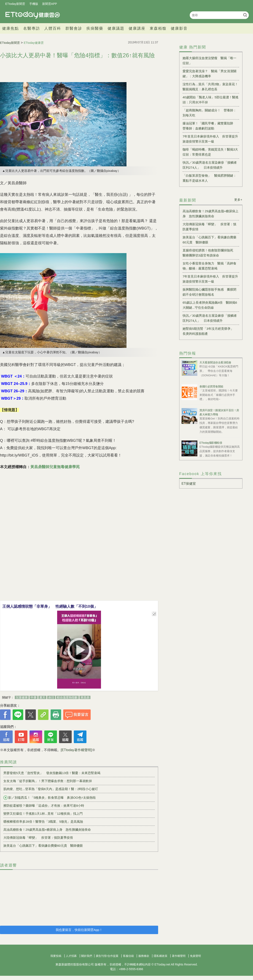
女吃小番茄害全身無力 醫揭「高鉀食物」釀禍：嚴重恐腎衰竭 (209, 266)
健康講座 (137, 28)
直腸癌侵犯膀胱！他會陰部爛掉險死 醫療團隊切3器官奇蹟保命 (209, 253)
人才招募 (71, 956)
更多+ (238, 200)
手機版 (34, 4)
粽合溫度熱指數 (67, 697)
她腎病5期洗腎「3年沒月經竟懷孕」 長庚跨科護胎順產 (210, 331)
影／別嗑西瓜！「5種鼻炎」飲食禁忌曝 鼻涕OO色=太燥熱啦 (50, 798)
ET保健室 (189, 484)
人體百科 (53, 28)
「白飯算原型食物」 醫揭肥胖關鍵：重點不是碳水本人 (209, 178)
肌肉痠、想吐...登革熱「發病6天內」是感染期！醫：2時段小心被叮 (51, 789)
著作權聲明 (179, 956)
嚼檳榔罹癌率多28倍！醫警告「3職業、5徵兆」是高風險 (43, 822)
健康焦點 (11, 28)
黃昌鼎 (85, 697)
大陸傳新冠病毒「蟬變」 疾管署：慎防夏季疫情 (38, 838)
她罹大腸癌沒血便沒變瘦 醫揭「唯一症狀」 (209, 61)
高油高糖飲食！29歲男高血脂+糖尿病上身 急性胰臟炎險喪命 (47, 830)
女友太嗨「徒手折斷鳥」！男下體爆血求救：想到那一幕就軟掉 (48, 781)
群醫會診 (74, 28)
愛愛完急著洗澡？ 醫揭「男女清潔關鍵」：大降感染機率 (209, 74)
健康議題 (116, 28)
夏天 (42, 697)
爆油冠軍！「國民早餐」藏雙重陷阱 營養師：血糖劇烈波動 (209, 126)
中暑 (34, 697)
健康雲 (33, 15)
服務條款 (144, 956)
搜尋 (245, 15)
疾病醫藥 (95, 28)
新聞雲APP (50, 4)
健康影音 (179, 28)
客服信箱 (128, 956)
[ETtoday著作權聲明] (76, 750)
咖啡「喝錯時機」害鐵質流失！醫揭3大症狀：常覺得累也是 (210, 152)
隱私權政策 (161, 956)
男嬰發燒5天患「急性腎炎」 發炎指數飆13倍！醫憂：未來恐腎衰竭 (52, 773)
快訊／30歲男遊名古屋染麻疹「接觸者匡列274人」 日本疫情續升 (210, 165)
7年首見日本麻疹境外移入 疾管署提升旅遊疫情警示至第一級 (210, 139)
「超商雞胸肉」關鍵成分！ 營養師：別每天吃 (209, 113)
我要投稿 (56, 956)
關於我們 (87, 956)
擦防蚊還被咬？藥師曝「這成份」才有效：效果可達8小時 (44, 806)
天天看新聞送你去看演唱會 (215, 362)
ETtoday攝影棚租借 (211, 443)
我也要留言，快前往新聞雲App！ (79, 930)
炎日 (51, 697)
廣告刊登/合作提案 (107, 956)
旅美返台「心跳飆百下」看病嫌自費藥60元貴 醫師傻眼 (43, 846)
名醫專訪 (32, 28)
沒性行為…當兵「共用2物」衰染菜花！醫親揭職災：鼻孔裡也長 (210, 87)
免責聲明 (195, 956)
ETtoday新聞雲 (15, 4)
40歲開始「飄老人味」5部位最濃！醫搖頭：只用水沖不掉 (211, 100)
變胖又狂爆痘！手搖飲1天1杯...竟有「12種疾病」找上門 (43, 814)
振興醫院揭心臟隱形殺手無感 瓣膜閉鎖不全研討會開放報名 (209, 292)
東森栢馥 (158, 28)
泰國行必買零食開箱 (211, 387)
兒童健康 (22, 697)
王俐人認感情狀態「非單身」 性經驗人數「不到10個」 (50, 606)
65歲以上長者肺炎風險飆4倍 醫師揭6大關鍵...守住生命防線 (210, 305)
